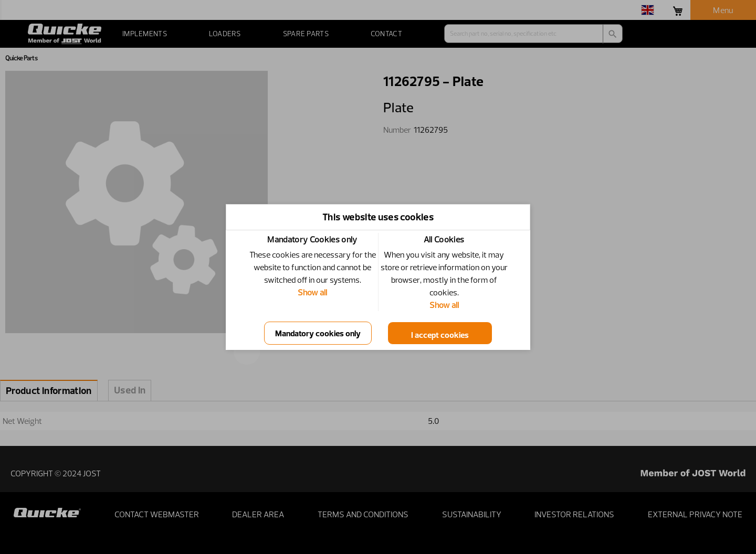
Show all (312, 292)
